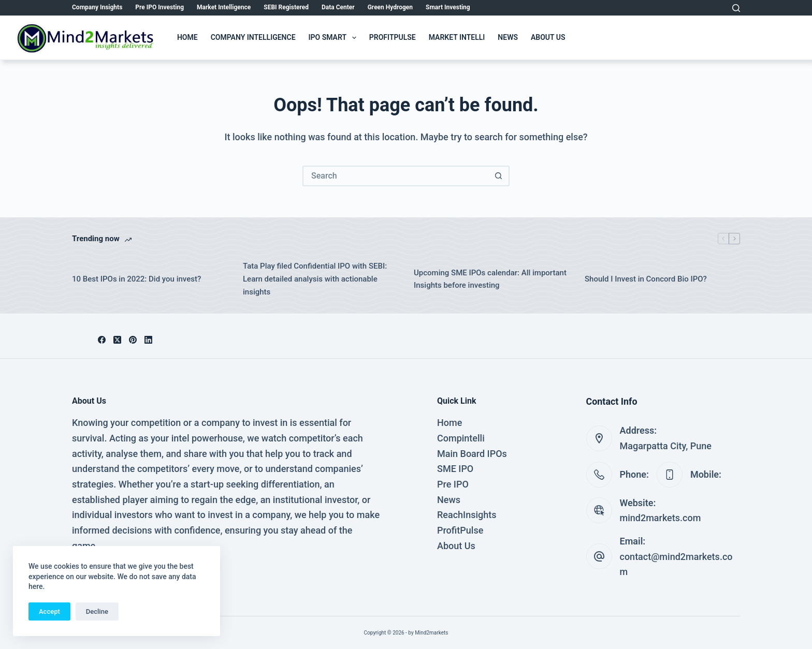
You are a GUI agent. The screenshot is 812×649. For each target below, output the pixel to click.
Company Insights (97, 7)
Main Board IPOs (472, 454)
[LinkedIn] (148, 340)
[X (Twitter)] (117, 340)
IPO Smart (335, 38)
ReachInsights (467, 515)
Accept (49, 611)
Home (187, 37)
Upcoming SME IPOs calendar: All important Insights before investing (490, 279)
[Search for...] (396, 176)
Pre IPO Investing (160, 7)
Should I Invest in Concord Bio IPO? (646, 279)
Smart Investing (448, 7)
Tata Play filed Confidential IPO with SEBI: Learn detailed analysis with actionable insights (315, 279)
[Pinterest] (133, 340)
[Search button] (498, 176)
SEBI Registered (286, 7)
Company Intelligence (253, 37)
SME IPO (455, 469)
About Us (548, 37)
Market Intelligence (224, 7)
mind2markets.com (661, 518)
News (508, 37)
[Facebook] (102, 340)
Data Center (338, 7)
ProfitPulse (393, 37)
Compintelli (461, 438)
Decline (97, 611)
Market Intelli (457, 37)
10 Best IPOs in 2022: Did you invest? (136, 279)
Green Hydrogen (390, 7)
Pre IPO (453, 484)
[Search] (736, 8)
